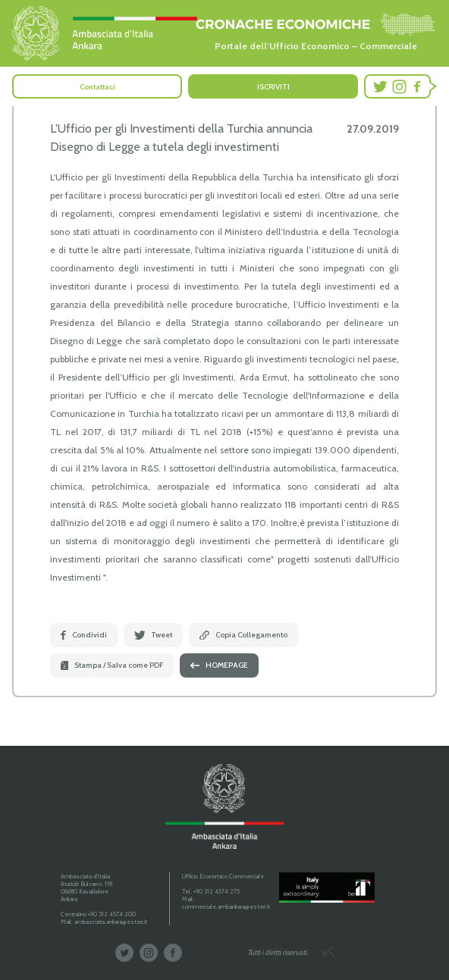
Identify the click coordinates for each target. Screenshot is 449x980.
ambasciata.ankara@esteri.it (111, 922)
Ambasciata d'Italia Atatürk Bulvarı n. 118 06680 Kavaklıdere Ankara (86, 888)
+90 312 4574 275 (217, 891)
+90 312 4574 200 (112, 914)
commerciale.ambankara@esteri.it (226, 906)
